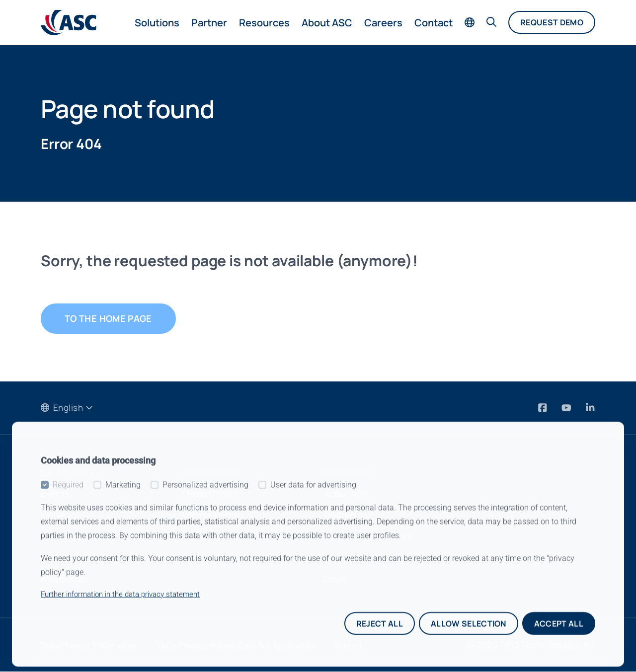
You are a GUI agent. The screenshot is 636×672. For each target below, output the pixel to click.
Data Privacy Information (94, 645)
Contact (434, 23)
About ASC (327, 23)
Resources (264, 23)
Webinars (61, 515)
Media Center (212, 494)
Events (56, 494)
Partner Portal (213, 515)
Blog (50, 558)
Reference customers (371, 536)
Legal (336, 579)
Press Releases (74, 536)
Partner (209, 23)
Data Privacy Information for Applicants (251, 645)
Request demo (552, 22)
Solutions (157, 23)
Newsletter (65, 579)
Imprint (369, 645)
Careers (383, 23)
